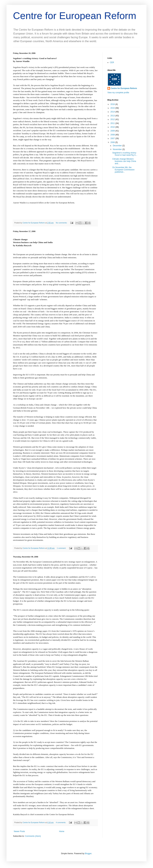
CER (112, 62)
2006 (113, 142)
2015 (113, 108)
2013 (113, 116)
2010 (113, 127)
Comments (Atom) (33, 836)
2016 (113, 104)
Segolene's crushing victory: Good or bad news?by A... (125, 154)
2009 (113, 131)
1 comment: (62, 548)
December (118, 146)
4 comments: (61, 822)
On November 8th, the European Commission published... (123, 170)
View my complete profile (118, 93)
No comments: (62, 223)
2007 (113, 138)
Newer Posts (19, 831)
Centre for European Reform (75, 16)
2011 (113, 123)
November (118, 149)
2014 (113, 112)
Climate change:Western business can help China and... (124, 161)
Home (62, 831)
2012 (113, 119)
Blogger (88, 854)
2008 (113, 135)
